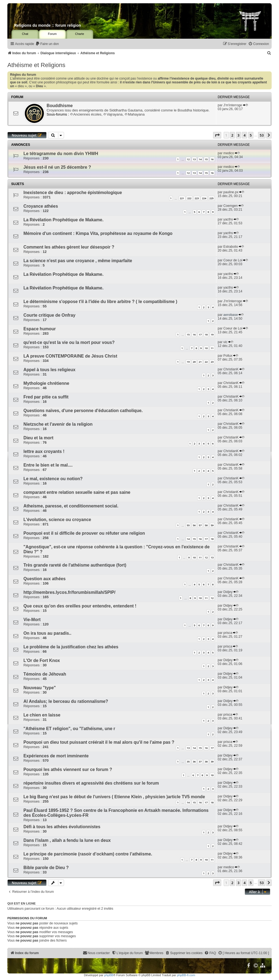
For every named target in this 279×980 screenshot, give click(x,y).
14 (200, 159)
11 (212, 348)
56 (194, 525)
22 (206, 362)
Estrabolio (231, 247)
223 (197, 198)
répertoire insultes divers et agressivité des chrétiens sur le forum (91, 783)
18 (206, 335)
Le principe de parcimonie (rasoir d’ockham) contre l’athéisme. (88, 854)
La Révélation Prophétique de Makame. (63, 220)
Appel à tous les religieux (49, 370)
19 (212, 335)
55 (188, 525)
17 (200, 335)
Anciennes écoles (86, 114)
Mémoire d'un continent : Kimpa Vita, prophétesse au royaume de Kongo (98, 233)
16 (212, 159)
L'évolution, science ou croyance (57, 520)
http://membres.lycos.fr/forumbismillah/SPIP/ (69, 592)
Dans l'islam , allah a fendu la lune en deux (67, 840)
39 (212, 762)
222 (189, 198)
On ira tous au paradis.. (47, 633)
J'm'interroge (233, 105)
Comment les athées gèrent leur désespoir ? (69, 247)
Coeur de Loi (233, 260)
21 (200, 362)
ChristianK (231, 369)
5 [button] (251, 135)
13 (194, 159)
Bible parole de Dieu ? (46, 868)
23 (212, 362)
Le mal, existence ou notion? (53, 479)
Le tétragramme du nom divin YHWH (61, 154)
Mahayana (135, 114)
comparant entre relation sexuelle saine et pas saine (77, 492)
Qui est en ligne (22, 903)
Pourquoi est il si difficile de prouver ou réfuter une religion (84, 533)
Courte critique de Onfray (49, 315)
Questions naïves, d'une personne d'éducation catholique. (83, 411)
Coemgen (231, 206)
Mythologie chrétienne (46, 383)
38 (206, 762)
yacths (228, 219)
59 (212, 525)
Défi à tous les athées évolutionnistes (62, 827)
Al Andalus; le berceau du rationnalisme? (66, 701)
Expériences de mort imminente (56, 756)
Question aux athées (45, 579)
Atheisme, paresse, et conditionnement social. (71, 506)
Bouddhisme (60, 106)
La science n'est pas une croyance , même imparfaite (78, 261)
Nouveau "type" (40, 688)
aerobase (231, 315)
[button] (217, 135)
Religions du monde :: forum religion (48, 25)
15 (206, 159)
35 (188, 762)
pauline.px (231, 192)
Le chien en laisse (42, 715)
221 (182, 198)
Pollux (228, 356)
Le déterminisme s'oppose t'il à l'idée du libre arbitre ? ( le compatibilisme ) (100, 302)
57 (200, 525)
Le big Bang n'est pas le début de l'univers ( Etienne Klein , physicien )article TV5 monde (114, 797)
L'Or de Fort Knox (42, 660)
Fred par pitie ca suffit (46, 397)
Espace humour (40, 329)
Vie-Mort (32, 620)
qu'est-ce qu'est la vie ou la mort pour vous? (69, 342)
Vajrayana (113, 114)
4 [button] (245, 135)
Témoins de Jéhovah (45, 674)
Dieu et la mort (38, 438)
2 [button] (232, 135)
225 (212, 198)
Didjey (228, 592)
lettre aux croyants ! (44, 451)
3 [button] (239, 135)
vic (225, 342)
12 (188, 159)
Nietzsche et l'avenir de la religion (58, 424)
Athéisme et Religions (36, 65)
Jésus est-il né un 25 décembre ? (57, 167)
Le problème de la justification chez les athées (71, 647)
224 (204, 198)
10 (206, 348)
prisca (228, 633)
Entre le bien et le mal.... (48, 465)
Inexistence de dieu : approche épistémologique (73, 193)
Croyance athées (41, 206)
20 (194, 362)
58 (206, 525)
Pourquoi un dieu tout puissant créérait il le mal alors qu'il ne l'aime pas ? (99, 742)
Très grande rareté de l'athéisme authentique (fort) (75, 565)
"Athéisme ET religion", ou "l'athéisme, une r (69, 729)
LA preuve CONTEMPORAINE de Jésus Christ (70, 356)
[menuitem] (47, 44)
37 (200, 762)
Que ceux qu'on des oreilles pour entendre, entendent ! (80, 606)
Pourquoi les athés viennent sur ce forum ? (68, 769)
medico (229, 153)
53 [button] (262, 135)
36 (194, 762)
